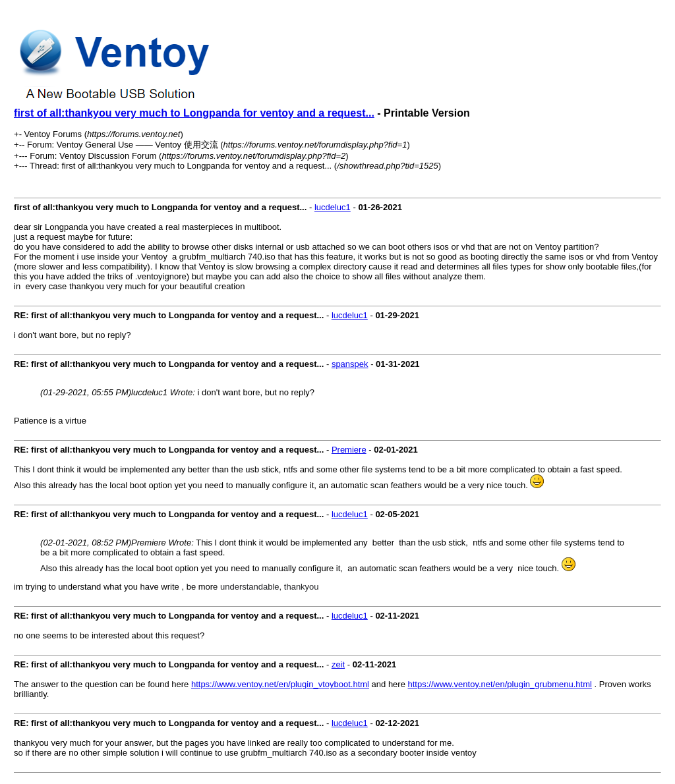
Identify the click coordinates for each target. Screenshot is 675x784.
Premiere (349, 450)
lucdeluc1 (333, 207)
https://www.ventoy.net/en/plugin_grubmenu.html (500, 684)
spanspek (350, 364)
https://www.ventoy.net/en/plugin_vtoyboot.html (280, 684)
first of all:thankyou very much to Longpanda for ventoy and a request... (194, 113)
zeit (338, 664)
